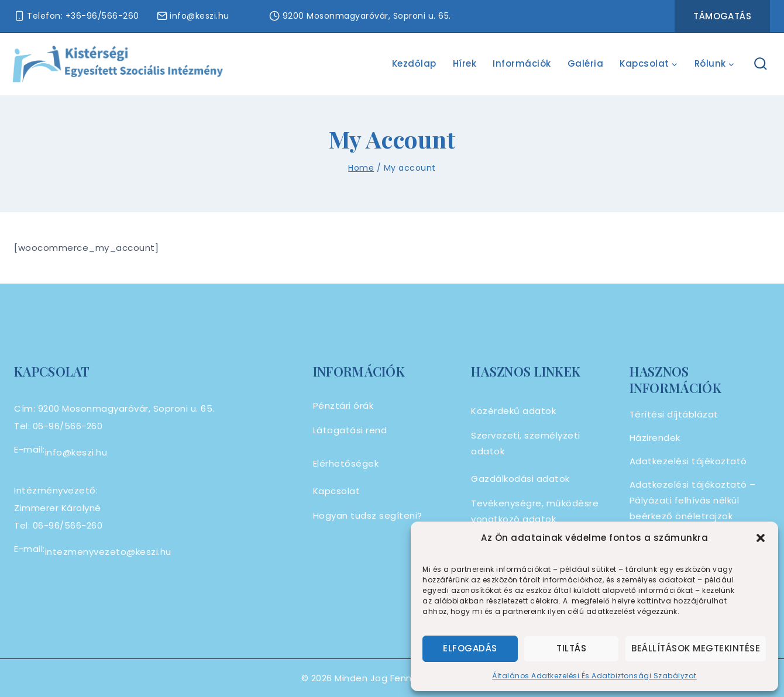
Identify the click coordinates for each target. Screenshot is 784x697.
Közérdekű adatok (513, 411)
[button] (761, 538)
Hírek (465, 63)
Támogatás (722, 16)
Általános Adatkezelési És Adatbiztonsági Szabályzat (594, 676)
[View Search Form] (761, 64)
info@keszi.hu (76, 452)
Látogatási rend (350, 430)
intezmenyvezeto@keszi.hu (108, 552)
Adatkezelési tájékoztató (688, 461)
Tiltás (571, 648)
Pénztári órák (343, 406)
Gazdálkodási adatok (520, 479)
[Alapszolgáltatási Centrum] (118, 64)
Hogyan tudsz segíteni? (368, 515)
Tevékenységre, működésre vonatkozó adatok (535, 511)
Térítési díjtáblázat (674, 414)
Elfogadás (470, 648)
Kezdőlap (414, 63)
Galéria (586, 63)
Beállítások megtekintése (696, 648)
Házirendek (655, 438)
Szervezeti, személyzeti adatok (526, 443)
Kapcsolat (337, 491)
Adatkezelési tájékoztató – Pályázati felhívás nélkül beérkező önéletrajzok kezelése (693, 508)
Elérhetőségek (346, 463)
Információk (522, 63)
